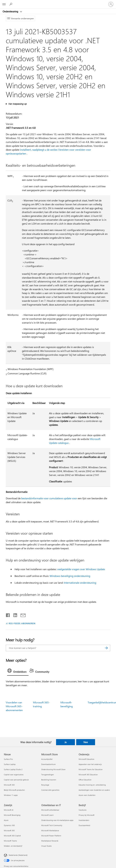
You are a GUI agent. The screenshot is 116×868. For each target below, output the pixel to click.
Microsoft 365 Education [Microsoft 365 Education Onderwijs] (88, 775)
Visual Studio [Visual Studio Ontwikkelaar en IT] (46, 846)
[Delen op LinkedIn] (14, 615)
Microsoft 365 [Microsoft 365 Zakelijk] (9, 830)
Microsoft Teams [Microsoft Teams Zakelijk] (10, 841)
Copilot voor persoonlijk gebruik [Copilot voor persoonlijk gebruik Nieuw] (16, 780)
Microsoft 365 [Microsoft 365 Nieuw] (9, 785)
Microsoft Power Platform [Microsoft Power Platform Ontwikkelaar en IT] (51, 836)
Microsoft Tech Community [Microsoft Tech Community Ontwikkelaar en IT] (52, 825)
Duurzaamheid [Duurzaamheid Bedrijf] (84, 825)
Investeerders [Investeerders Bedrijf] (84, 820)
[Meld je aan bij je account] (111, 4)
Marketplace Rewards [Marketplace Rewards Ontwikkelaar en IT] (50, 841)
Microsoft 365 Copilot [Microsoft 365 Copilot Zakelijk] (12, 836)
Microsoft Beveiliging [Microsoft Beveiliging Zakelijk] (12, 815)
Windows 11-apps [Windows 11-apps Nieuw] (11, 795)
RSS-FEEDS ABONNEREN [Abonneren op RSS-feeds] (22, 623)
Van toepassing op (17, 104)
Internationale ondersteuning (80, 583)
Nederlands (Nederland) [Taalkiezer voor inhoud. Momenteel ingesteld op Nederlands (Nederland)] (18, 855)
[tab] (18, 671)
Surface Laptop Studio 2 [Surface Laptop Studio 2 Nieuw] (13, 769)
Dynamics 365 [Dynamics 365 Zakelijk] (9, 825)
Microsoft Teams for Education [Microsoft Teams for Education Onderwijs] (91, 769)
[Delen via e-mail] (22, 615)
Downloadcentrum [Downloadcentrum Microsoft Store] (48, 764)
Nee (86, 742)
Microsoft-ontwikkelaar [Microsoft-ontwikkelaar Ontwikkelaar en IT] (50, 810)
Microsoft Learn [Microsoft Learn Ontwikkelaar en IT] (47, 815)
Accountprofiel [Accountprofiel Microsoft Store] (47, 759)
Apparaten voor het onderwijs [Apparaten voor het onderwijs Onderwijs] (90, 764)
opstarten (21, 153)
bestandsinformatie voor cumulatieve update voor (49, 498)
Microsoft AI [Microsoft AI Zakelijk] (9, 810)
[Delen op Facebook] (8, 615)
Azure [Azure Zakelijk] (6, 820)
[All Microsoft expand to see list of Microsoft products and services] (4, 4)
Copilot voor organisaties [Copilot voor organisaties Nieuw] (14, 775)
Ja (65, 742)
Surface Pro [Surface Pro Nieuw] (8, 759)
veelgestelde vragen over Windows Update (81, 569)
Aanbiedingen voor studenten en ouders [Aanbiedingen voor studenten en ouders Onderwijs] (94, 790)
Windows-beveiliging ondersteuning (70, 576)
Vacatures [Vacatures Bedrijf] (83, 810)
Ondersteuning (11, 11)
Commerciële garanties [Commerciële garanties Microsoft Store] (50, 790)
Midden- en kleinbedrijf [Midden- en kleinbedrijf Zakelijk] (13, 846)
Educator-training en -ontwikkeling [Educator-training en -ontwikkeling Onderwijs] (92, 785)
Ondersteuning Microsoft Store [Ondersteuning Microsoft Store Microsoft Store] (53, 769)
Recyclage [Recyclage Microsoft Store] (45, 785)
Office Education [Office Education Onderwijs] (85, 780)
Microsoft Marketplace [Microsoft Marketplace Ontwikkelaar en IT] (50, 830)
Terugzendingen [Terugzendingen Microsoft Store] (48, 775)
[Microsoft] (58, 2)
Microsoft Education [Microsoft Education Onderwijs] (86, 759)
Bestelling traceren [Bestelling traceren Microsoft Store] (49, 780)
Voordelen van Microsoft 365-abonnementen (14, 706)
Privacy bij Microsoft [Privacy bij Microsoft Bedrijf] (87, 815)
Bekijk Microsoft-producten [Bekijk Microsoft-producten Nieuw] (14, 790)
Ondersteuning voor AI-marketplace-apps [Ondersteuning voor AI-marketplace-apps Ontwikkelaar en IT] (57, 820)
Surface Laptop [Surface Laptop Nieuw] (10, 764)
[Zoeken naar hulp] (11, 4)
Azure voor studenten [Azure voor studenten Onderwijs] (87, 795)
